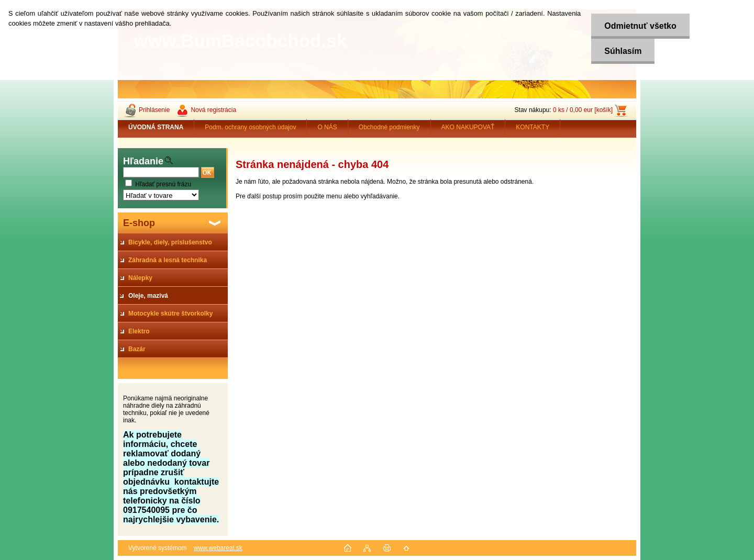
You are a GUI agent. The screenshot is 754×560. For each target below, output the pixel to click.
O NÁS (327, 127)
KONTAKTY (533, 127)
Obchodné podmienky (389, 127)
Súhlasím (623, 51)
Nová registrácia (213, 110)
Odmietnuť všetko (640, 26)
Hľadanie (143, 161)
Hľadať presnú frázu (163, 184)
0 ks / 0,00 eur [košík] (583, 110)
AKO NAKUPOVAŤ (468, 127)
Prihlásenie (154, 110)
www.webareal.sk (218, 548)
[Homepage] (156, 127)
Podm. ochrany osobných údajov (250, 127)
